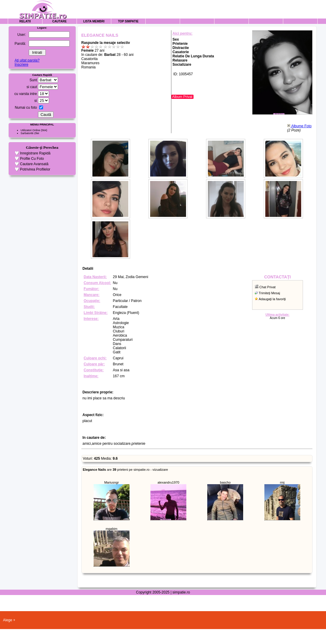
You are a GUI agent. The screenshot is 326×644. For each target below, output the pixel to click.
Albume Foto (299, 126)
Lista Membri (94, 21)
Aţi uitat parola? (27, 60)
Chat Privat (267, 287)
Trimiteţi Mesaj (269, 293)
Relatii (25, 21)
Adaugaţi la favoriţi (272, 299)
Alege (8, 620)
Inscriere (22, 65)
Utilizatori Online (31, 130)
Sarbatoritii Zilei (30, 133)
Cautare (60, 21)
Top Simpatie (128, 21)
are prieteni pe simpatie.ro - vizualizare (125, 470)
